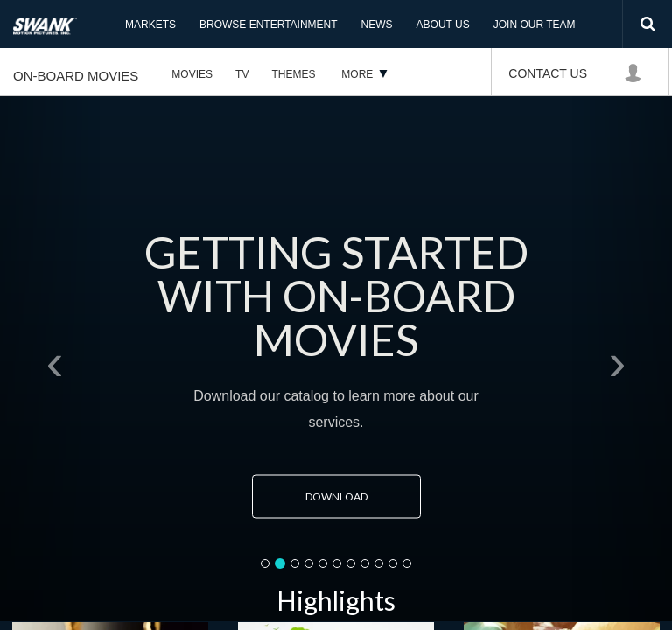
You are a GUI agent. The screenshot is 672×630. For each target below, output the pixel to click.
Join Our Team (535, 24)
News (377, 24)
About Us (443, 24)
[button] (50, 359)
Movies (192, 74)
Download (352, 497)
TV (242, 74)
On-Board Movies (76, 76)
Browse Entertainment (269, 24)
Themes (293, 74)
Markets (150, 24)
